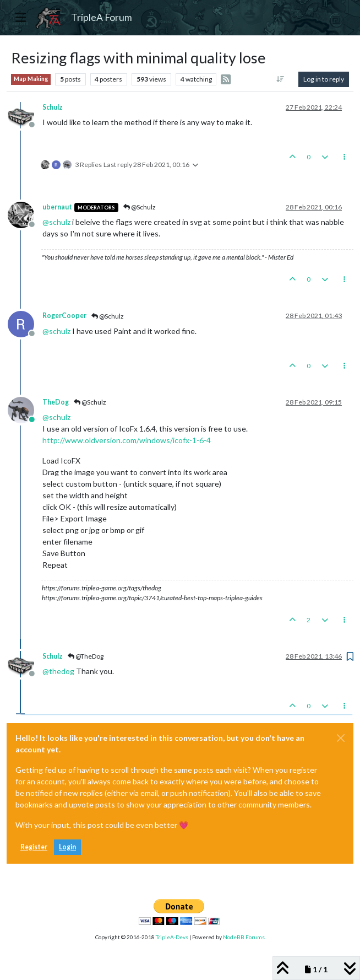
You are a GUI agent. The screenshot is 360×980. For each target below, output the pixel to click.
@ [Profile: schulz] (56, 222)
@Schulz (140, 207)
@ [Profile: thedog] (58, 671)
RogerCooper (64, 316)
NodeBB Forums (244, 937)
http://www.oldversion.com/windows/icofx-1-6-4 (127, 440)
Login (67, 847)
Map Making (31, 79)
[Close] (341, 738)
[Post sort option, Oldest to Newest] (280, 79)
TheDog (56, 402)
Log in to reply (324, 79)
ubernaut (57, 207)
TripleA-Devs (172, 937)
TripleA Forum (102, 17)
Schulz (53, 107)
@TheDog (86, 656)
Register (34, 847)
